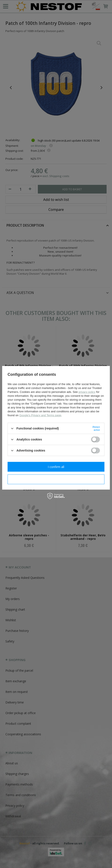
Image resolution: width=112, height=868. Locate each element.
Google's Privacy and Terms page (40, 415)
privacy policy (87, 392)
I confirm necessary (56, 479)
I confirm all (56, 467)
